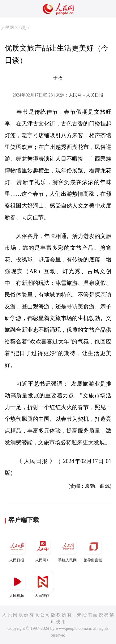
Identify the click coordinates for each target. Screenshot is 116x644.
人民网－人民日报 (86, 95)
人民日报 (17, 549)
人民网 (7, 28)
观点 (25, 28)
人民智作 (43, 584)
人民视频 (17, 584)
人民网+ (43, 549)
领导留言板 (93, 549)
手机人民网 (68, 549)
